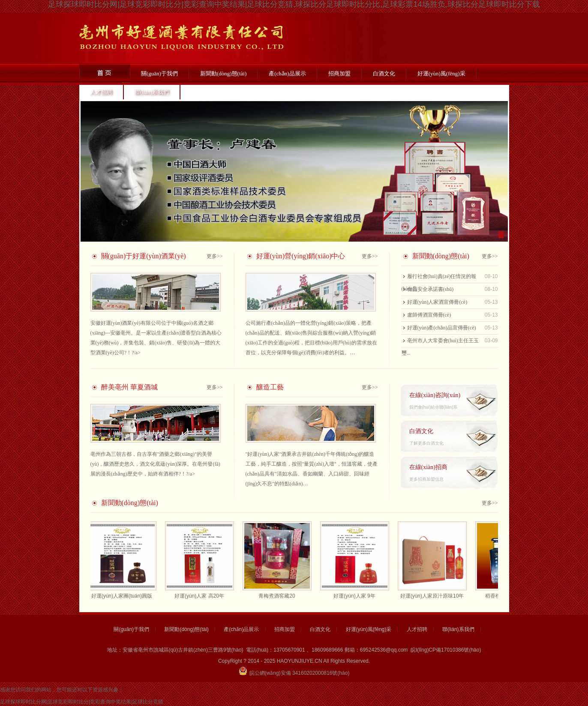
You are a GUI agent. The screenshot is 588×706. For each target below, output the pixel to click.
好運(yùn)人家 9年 (356, 596)
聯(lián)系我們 (152, 92)
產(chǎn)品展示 (287, 73)
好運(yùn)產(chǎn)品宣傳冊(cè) (442, 328)
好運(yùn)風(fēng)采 (441, 73)
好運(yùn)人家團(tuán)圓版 (124, 596)
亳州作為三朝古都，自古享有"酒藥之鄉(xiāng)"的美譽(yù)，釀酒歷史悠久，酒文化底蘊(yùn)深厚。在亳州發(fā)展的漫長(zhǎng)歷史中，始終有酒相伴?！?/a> (155, 464)
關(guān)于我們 (159, 73)
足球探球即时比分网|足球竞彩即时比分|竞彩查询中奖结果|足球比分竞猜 (82, 702)
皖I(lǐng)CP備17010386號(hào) (446, 650)
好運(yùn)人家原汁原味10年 (434, 596)
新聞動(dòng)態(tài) (223, 73)
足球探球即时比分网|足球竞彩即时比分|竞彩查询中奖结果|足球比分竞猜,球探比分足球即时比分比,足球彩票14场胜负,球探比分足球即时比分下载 (294, 4)
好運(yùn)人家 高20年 (201, 596)
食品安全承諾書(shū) (430, 289)
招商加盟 (339, 73)
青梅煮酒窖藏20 (278, 596)
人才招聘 (101, 92)
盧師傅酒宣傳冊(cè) (429, 315)
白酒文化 (384, 73)
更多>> (215, 256)
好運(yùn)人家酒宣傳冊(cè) (437, 302)
